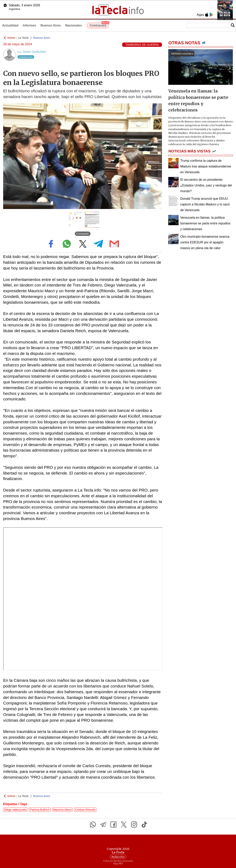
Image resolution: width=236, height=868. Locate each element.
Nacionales (73, 25)
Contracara (99, 25)
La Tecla (23, 38)
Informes (29, 25)
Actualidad (10, 25)
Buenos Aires (51, 25)
